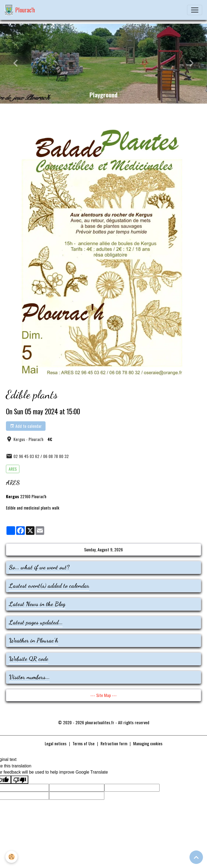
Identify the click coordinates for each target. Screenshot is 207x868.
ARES (13, 469)
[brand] (20, 10)
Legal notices (56, 743)
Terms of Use (84, 743)
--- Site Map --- (103, 695)
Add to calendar (26, 426)
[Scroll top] (196, 857)
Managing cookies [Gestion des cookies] (148, 744)
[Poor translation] (20, 780)
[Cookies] (11, 857)
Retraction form (114, 743)
